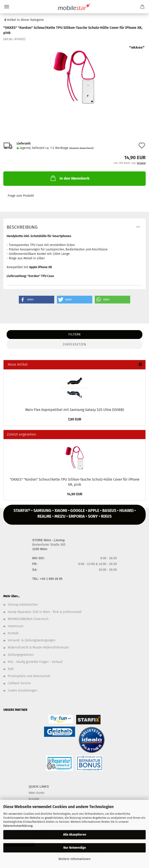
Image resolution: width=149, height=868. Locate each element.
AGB (11, 669)
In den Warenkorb (70, 178)
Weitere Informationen (74, 859)
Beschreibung (22, 227)
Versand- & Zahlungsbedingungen (32, 640)
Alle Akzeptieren (75, 835)
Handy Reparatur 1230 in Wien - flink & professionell (45, 612)
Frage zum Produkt (21, 196)
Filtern (75, 334)
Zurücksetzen (74, 344)
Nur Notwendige (75, 848)
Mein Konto (37, 793)
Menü (7, 7)
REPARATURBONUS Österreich (28, 619)
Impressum (16, 626)
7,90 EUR (75, 419)
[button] (37, 300)
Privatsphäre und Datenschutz (29, 676)
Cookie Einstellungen (22, 691)
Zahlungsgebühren (21, 655)
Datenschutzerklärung (18, 826)
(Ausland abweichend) (81, 148)
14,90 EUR (75, 494)
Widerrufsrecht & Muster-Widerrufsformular (38, 647)
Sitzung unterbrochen (23, 605)
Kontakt (13, 633)
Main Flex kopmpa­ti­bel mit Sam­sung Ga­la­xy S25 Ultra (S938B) (75, 410)
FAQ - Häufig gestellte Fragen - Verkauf (35, 662)
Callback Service (19, 683)
